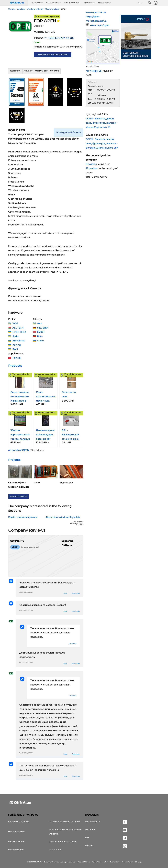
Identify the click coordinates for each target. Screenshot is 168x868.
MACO (41, 332)
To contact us (97, 862)
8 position (91, 164)
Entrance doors (16, 842)
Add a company (93, 822)
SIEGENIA (43, 328)
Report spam (76, 593)
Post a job (90, 830)
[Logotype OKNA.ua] (19, 3)
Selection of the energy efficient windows (66, 832)
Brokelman (19, 341)
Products (89, 3)
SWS (15, 349)
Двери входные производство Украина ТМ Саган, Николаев (45, 439)
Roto (40, 336)
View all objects (19, 496)
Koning (16, 345)
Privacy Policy (127, 862)
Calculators (53, 3)
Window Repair (16, 850)
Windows (37, 3)
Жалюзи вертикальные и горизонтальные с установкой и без (20, 439)
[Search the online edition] (150, 3)
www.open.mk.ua (96, 12)
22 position (92, 168)
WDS (15, 323)
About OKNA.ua (84, 862)
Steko (16, 336)
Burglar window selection (63, 842)
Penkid (16, 358)
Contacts (55, 71)
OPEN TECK (19, 332)
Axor (40, 323)
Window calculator (19, 822)
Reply (65, 593)
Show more (104, 3)
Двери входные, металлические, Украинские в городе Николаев (20, 401)
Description (15, 71)
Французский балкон (68, 132)
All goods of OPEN (19, 450)
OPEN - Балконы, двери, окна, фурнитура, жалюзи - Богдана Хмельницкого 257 (102, 143)
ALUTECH (18, 328)
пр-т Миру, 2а (94, 71)
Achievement (41, 71)
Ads (87, 837)
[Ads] (136, 37)
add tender (55, 850)
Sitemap (138, 862)
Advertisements (71, 3)
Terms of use (115, 862)
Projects (28, 71)
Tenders (89, 845)
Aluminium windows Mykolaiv (63, 517)
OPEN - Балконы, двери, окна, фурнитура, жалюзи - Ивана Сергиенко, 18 (102, 123)
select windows (16, 832)
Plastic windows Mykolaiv (23, 517)
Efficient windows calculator (64, 822)
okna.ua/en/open (100, 25)
